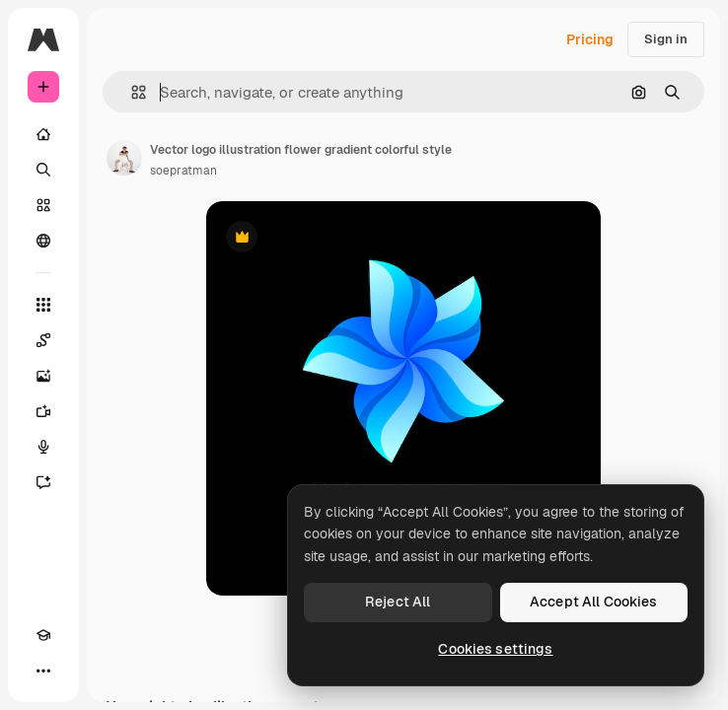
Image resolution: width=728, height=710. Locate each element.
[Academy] (43, 635)
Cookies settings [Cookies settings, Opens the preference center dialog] (495, 649)
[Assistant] (43, 482)
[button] (131, 92)
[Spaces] (43, 340)
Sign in (666, 39)
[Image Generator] (43, 376)
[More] (43, 671)
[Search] (43, 170)
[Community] (43, 241)
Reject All (398, 602)
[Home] (43, 134)
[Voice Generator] (43, 447)
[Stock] (43, 205)
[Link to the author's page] (124, 158)
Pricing (590, 39)
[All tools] (43, 305)
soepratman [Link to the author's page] (183, 171)
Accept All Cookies (594, 602)
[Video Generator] (43, 411)
